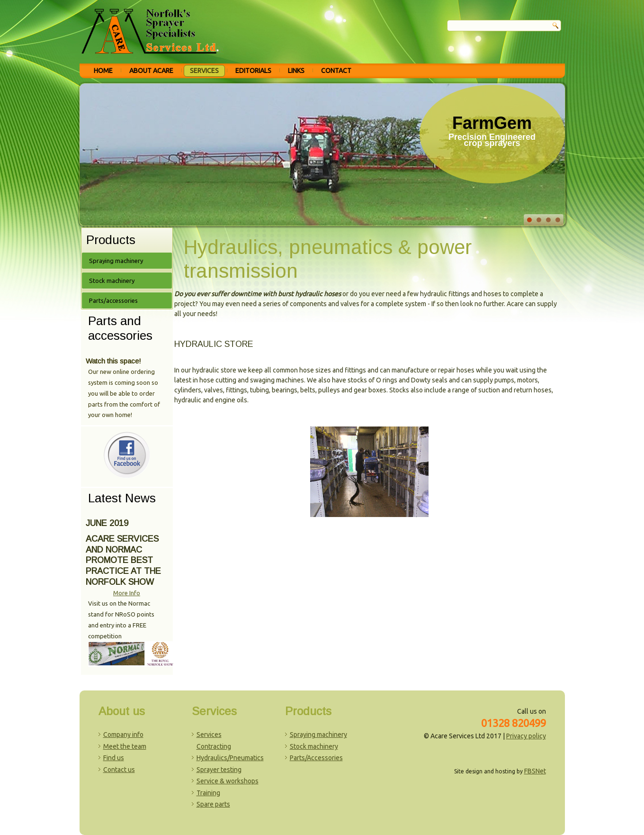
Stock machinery (112, 281)
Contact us (119, 770)
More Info (127, 593)
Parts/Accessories (316, 758)
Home (103, 71)
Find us (114, 758)
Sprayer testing (219, 770)
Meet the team (125, 746)
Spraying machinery (116, 261)
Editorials (253, 71)
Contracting (214, 746)
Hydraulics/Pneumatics (230, 758)
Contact (336, 71)
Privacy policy (526, 736)
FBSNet (535, 771)
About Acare (151, 71)
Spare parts (213, 804)
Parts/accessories (113, 300)
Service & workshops (228, 781)
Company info (123, 735)
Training (208, 793)
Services (204, 71)
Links (296, 71)
